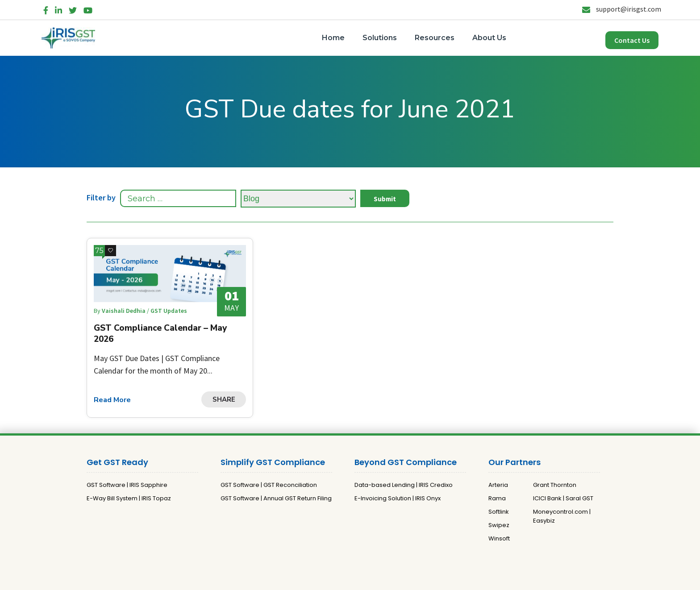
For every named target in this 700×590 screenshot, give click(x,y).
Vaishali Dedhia (124, 311)
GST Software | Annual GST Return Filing (276, 498)
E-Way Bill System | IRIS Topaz (129, 498)
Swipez (499, 525)
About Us (489, 38)
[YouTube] (88, 9)
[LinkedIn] (58, 9)
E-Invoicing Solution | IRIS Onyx (398, 498)
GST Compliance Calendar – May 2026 (160, 334)
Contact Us (632, 40)
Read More (112, 400)
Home (333, 38)
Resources (435, 38)
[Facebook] (46, 9)
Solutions (380, 38)
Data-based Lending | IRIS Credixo (404, 485)
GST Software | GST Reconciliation (269, 485)
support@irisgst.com (622, 9)
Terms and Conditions (395, 580)
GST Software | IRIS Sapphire (127, 485)
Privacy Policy (337, 580)
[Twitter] (73, 9)
